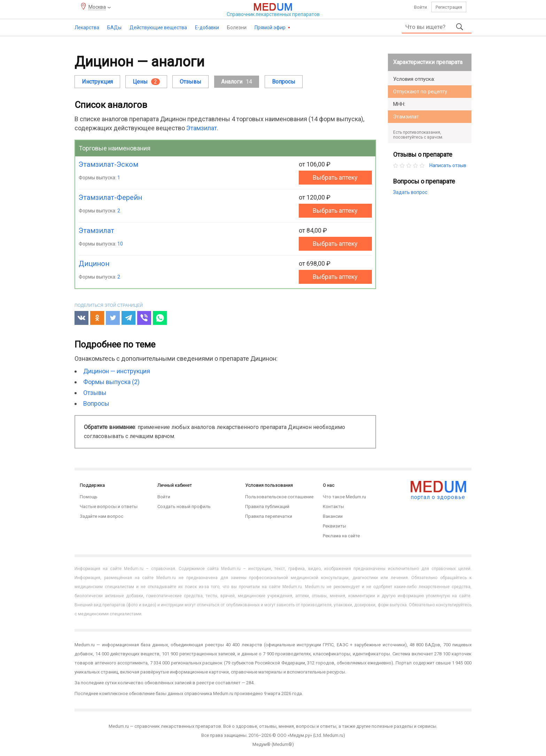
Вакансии (333, 516)
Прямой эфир (271, 28)
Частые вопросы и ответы (109, 506)
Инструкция (97, 82)
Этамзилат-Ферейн (110, 197)
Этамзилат (202, 128)
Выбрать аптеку (335, 177)
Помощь (89, 497)
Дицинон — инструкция (117, 371)
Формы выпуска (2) (111, 382)
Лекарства (87, 28)
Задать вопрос (410, 192)
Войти (420, 7)
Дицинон (94, 264)
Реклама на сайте (341, 536)
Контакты (333, 506)
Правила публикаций (267, 506)
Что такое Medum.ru (344, 497)
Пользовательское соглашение (279, 497)
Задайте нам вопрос (102, 516)
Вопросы (284, 82)
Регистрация (449, 7)
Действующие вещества (158, 28)
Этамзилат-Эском (108, 164)
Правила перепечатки (269, 516)
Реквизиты (334, 526)
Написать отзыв (448, 165)
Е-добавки (207, 28)
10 (120, 244)
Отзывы (190, 82)
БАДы (114, 28)
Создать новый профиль (184, 506)
